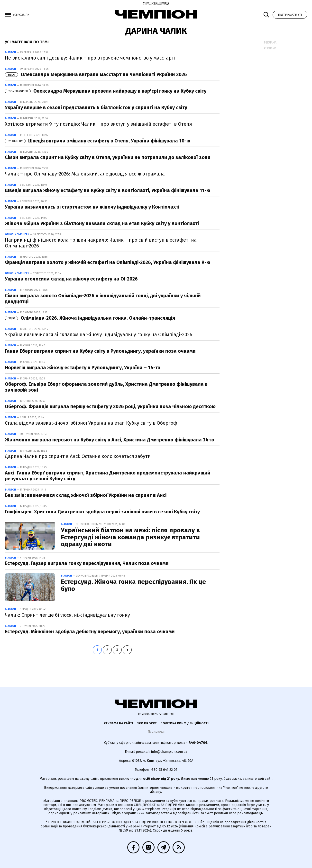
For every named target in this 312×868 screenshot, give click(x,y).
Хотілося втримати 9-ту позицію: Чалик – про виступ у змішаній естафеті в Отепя (98, 124)
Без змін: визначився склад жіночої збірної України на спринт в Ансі (86, 495)
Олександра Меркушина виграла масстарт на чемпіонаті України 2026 (96, 74)
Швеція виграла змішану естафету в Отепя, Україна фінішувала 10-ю (98, 141)
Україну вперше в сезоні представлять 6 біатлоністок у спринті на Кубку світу (96, 107)
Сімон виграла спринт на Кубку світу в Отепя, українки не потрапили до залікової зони (108, 157)
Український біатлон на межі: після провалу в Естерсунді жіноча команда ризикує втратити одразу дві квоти (130, 537)
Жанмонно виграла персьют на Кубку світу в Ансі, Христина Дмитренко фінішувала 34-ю (110, 440)
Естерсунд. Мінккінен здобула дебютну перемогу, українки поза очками (90, 631)
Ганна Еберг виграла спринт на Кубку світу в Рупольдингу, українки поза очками (100, 351)
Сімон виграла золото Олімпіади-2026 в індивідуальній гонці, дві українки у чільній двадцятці (103, 298)
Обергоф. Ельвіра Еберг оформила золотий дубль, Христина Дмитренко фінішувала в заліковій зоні (106, 387)
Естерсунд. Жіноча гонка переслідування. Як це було (133, 585)
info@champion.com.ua (169, 752)
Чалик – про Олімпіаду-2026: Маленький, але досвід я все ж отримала (85, 174)
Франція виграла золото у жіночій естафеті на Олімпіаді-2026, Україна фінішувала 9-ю (108, 262)
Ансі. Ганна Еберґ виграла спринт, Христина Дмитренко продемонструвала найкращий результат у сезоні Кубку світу (108, 476)
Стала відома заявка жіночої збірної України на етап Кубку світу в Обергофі (92, 423)
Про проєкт (147, 723)
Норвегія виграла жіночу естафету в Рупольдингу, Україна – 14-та (83, 368)
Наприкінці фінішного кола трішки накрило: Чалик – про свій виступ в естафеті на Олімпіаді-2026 (101, 243)
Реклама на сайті (118, 723)
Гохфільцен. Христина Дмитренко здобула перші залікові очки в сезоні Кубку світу (102, 512)
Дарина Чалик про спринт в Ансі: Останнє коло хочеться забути (78, 456)
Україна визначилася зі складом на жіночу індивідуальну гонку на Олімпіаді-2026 (99, 334)
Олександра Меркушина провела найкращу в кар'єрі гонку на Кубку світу (106, 91)
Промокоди (156, 732)
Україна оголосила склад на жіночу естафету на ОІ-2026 (71, 279)
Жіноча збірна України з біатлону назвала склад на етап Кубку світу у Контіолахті (102, 223)
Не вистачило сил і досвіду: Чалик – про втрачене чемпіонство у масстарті (90, 58)
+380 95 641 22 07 (164, 770)
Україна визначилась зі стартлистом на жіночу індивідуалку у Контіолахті (92, 207)
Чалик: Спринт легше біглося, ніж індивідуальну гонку (67, 615)
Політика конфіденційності (184, 723)
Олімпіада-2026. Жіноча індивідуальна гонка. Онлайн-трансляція (90, 318)
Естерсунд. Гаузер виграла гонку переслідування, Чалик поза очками (87, 563)
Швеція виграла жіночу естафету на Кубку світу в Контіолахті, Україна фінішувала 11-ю (108, 190)
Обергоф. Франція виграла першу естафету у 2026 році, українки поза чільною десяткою (110, 406)
